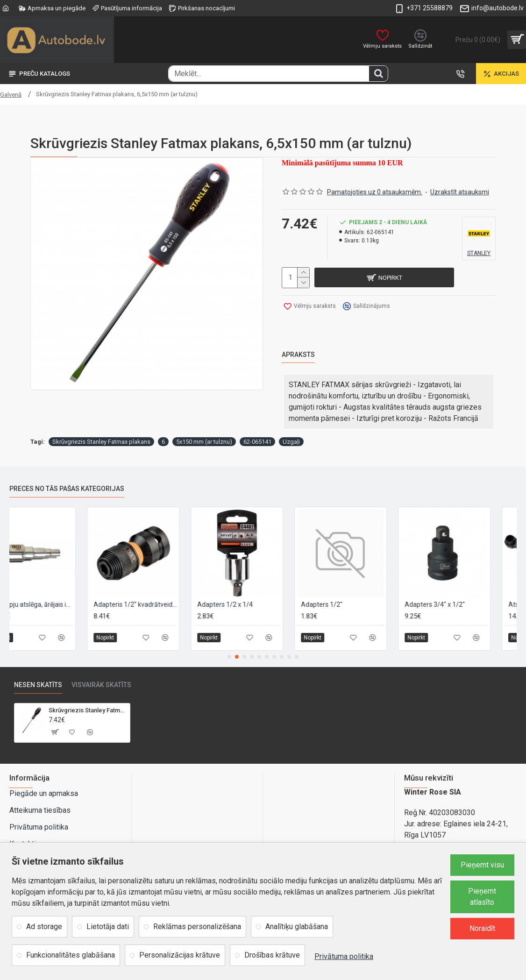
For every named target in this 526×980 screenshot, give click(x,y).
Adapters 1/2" (348, 586)
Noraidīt (482, 928)
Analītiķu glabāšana (297, 927)
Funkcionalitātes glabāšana (71, 955)
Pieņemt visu (482, 865)
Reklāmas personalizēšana (197, 927)
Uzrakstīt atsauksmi (460, 186)
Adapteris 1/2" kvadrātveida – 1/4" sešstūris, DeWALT (161, 586)
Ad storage (44, 927)
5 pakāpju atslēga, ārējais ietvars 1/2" (57, 586)
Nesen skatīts (38, 666)
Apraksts (298, 341)
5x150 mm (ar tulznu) (204, 423)
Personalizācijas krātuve (180, 955)
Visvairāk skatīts (101, 666)
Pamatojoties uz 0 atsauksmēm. (375, 186)
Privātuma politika (344, 956)
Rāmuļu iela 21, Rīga (437, 839)
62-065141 (257, 423)
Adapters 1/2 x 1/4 (251, 586)
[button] (229, 638)
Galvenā (11, 95)
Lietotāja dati (108, 927)
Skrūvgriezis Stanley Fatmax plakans (101, 423)
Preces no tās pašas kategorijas (67, 470)
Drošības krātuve (272, 955)
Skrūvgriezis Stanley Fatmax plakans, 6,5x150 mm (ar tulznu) (87, 692)
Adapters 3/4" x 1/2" (461, 586)
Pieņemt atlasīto (482, 897)
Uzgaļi (291, 423)
